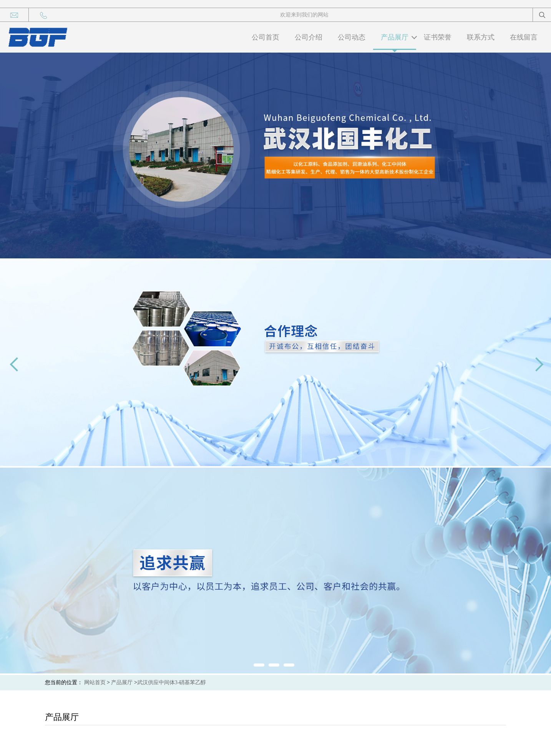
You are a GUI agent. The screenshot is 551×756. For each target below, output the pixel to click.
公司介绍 (309, 37)
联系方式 (481, 37)
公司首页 (266, 37)
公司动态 (352, 37)
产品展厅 (395, 37)
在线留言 (524, 37)
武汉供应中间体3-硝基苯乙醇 (172, 682)
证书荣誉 (438, 37)
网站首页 (95, 682)
